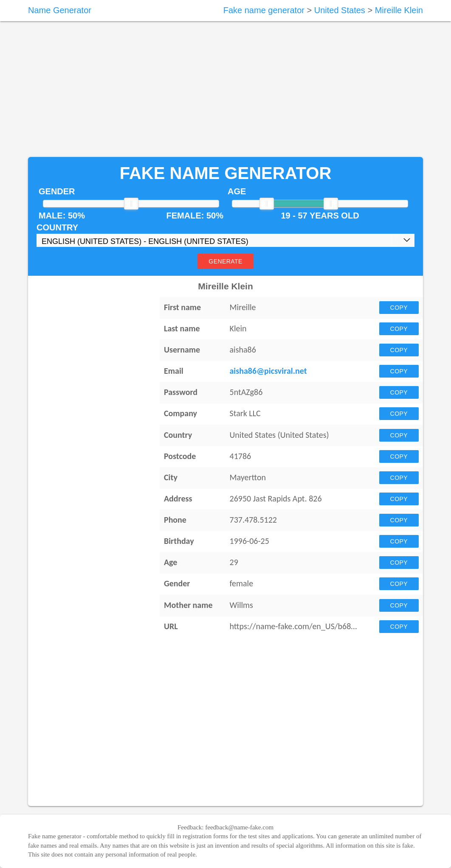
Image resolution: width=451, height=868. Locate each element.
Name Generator (60, 10)
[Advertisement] (225, 89)
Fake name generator (264, 10)
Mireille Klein (399, 10)
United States (340, 10)
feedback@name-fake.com (239, 827)
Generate (225, 261)
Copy (399, 308)
